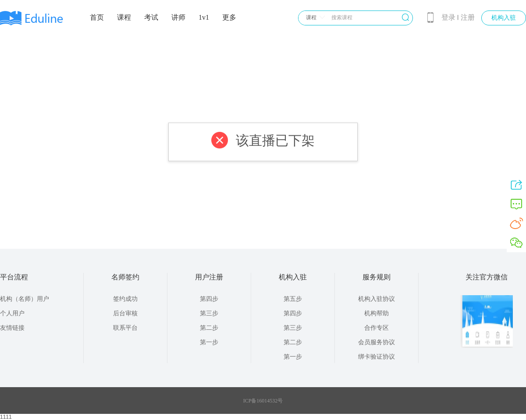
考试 (151, 17)
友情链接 (12, 328)
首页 (97, 17)
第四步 (209, 299)
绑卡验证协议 (377, 357)
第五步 (293, 299)
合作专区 (377, 328)
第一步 (209, 342)
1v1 (204, 17)
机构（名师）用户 (25, 299)
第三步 (209, 313)
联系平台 (125, 328)
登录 (448, 17)
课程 (124, 17)
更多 (229, 17)
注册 (468, 17)
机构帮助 (377, 313)
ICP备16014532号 (263, 401)
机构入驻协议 (377, 299)
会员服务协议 (377, 342)
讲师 (178, 17)
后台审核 (125, 313)
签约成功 (125, 299)
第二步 (209, 328)
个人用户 (12, 313)
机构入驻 (504, 18)
